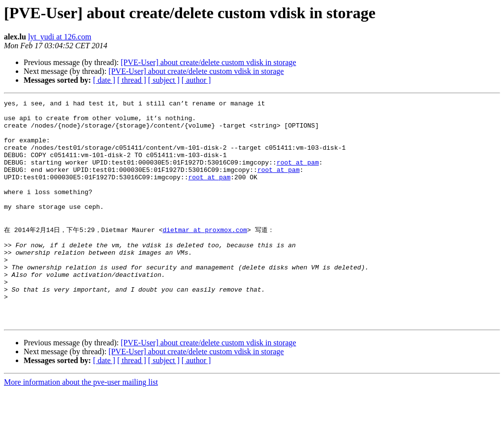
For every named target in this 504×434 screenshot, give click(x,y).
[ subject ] (164, 80)
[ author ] (196, 80)
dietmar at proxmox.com (205, 255)
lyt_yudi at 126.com (60, 37)
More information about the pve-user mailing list (81, 425)
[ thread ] (132, 80)
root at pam (298, 175)
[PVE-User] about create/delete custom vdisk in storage (208, 62)
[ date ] (104, 80)
